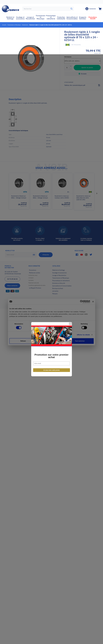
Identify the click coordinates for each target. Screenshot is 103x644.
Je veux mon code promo (51, 343)
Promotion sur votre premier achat (51, 329)
